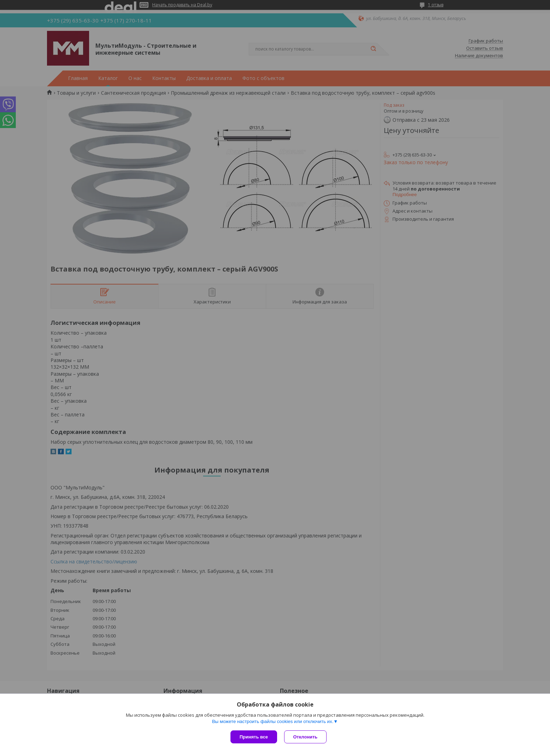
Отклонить (305, 737)
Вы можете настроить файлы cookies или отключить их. (273, 721)
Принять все (254, 737)
